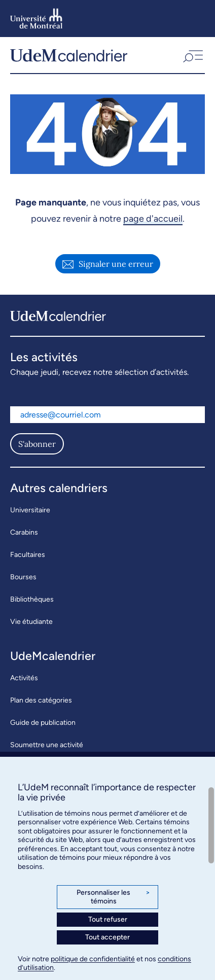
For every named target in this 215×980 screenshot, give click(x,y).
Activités (24, 678)
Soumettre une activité (47, 745)
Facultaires (28, 555)
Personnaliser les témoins (113, 897)
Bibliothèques (32, 599)
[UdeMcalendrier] (69, 55)
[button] (192, 55)
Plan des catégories (41, 700)
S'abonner (37, 444)
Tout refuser (108, 919)
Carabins (24, 532)
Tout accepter (107, 937)
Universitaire (30, 510)
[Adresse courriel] (107, 415)
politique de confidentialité (93, 959)
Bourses (23, 577)
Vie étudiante (31, 622)
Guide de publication (43, 723)
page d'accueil (153, 219)
